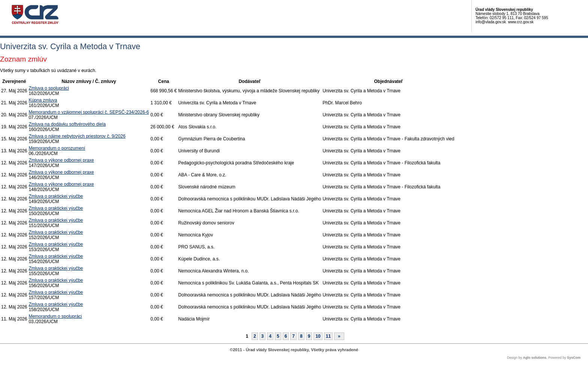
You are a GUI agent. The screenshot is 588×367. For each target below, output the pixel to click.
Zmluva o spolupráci (49, 88)
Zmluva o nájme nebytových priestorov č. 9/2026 (77, 136)
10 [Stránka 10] (318, 336)
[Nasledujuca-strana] (339, 336)
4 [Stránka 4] (270, 336)
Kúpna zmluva (43, 100)
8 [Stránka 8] (301, 336)
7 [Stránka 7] (293, 336)
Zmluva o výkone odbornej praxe (61, 160)
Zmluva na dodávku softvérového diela (67, 124)
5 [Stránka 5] (278, 336)
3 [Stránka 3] (263, 336)
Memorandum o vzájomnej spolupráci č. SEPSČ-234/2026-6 (89, 112)
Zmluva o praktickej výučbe (56, 196)
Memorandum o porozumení (57, 148)
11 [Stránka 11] (328, 336)
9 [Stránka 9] (309, 336)
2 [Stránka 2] (255, 336)
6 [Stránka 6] (286, 336)
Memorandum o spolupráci (55, 316)
